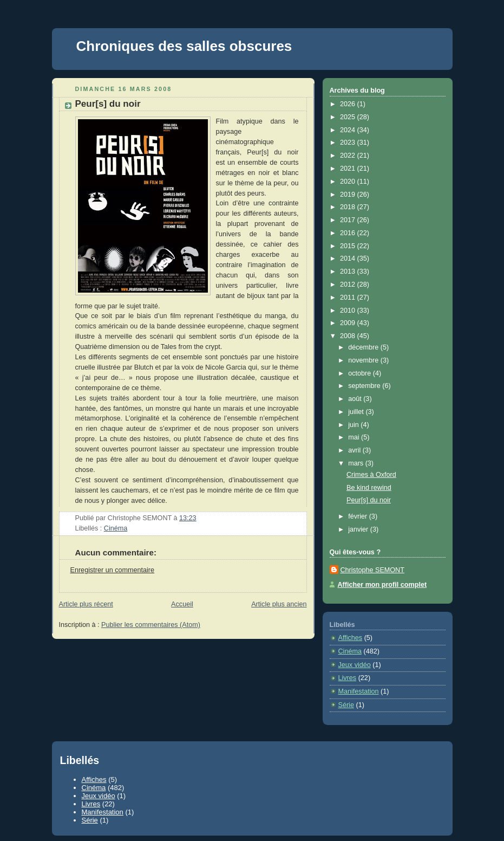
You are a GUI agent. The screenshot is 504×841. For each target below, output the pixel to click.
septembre (365, 386)
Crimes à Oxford (371, 475)
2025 (349, 117)
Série (346, 705)
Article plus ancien (279, 604)
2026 (349, 104)
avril (355, 450)
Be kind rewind (369, 488)
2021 (349, 169)
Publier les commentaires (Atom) (151, 625)
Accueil (182, 604)
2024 (349, 130)
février (359, 516)
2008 (349, 336)
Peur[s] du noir (108, 104)
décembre (364, 347)
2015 (349, 246)
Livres (348, 678)
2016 (349, 233)
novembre (364, 360)
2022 (349, 156)
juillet (357, 412)
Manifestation (359, 691)
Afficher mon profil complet (382, 585)
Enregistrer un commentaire (113, 570)
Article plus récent (86, 604)
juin (354, 425)
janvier (359, 529)
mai (355, 437)
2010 (349, 310)
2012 (349, 284)
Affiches (351, 638)
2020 (349, 182)
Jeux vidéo (355, 665)
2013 (349, 271)
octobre (361, 373)
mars (357, 463)
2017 (349, 220)
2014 (349, 258)
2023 (349, 143)
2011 (349, 297)
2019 (349, 195)
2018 (349, 207)
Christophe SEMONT (372, 570)
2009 (349, 323)
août (356, 399)
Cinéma (116, 528)
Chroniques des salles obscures (184, 46)
